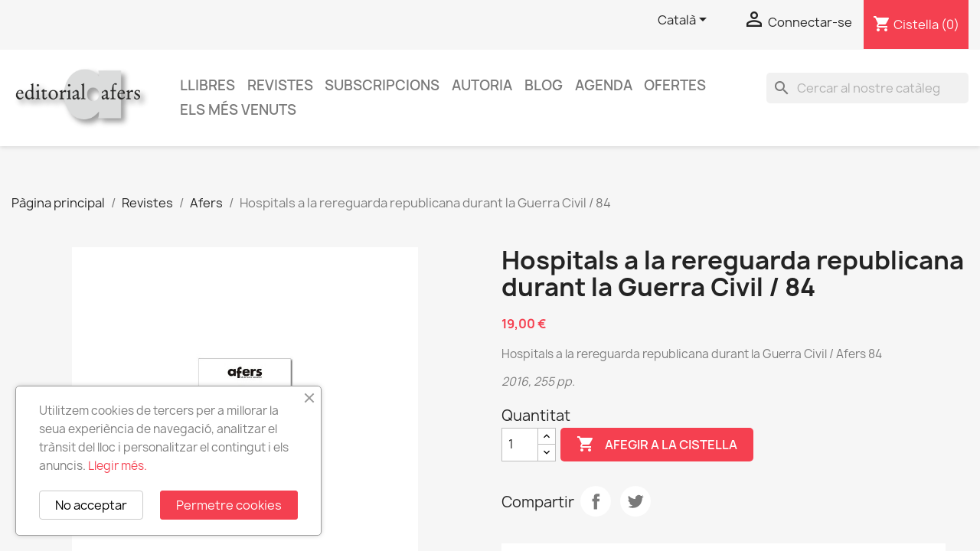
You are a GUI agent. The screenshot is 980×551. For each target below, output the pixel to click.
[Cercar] (867, 88)
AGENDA (604, 85)
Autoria (482, 85)
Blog (544, 85)
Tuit (635, 501)
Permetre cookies (229, 505)
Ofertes (675, 85)
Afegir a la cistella (657, 445)
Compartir (596, 501)
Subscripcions (382, 85)
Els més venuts (238, 110)
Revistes (280, 85)
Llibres (207, 85)
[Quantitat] (520, 445)
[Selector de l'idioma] (685, 21)
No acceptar (91, 505)
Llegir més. (118, 466)
